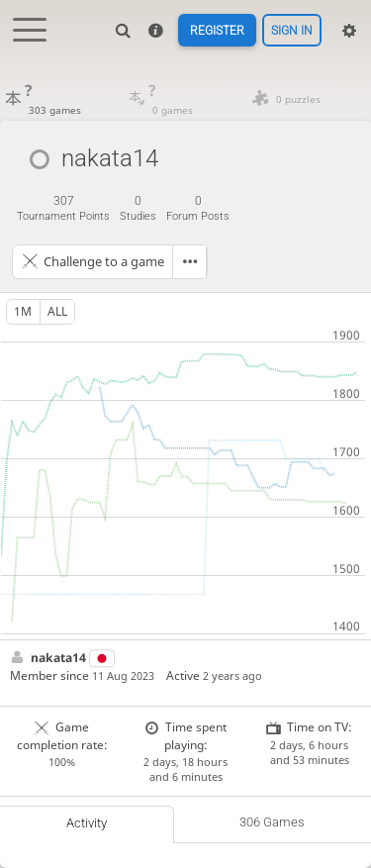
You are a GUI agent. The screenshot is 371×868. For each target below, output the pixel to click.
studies (138, 208)
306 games (272, 822)
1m (23, 311)
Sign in (292, 31)
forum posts (198, 208)
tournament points (63, 208)
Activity (87, 823)
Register (217, 31)
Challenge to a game (104, 261)
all (57, 311)
